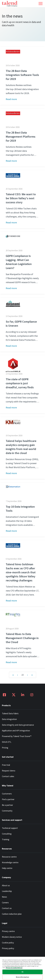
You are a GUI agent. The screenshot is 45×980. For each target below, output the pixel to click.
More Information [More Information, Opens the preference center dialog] (22, 977)
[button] (41, 4)
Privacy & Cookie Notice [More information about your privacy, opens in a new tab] (14, 968)
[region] (22, 968)
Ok (22, 972)
